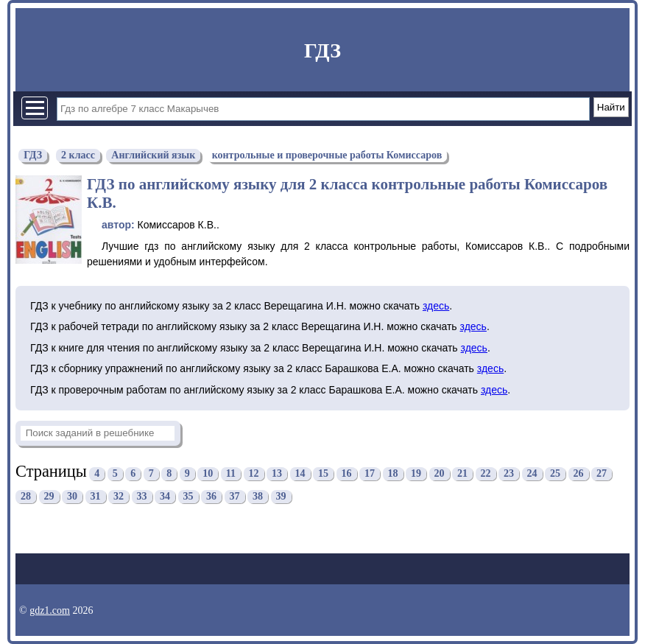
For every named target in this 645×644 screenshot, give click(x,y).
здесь (436, 306)
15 (323, 473)
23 (509, 473)
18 (393, 473)
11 (231, 473)
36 (211, 496)
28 (26, 496)
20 (440, 473)
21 (462, 473)
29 (49, 496)
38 (258, 496)
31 (96, 496)
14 (300, 473)
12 (254, 473)
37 (235, 496)
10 (208, 473)
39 (281, 496)
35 (188, 496)
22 (486, 473)
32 (119, 496)
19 (416, 473)
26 (579, 473)
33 (142, 496)
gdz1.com (50, 610)
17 (370, 473)
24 (532, 473)
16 (347, 473)
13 (277, 473)
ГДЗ (322, 50)
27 (602, 473)
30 (72, 496)
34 (165, 496)
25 (555, 473)
